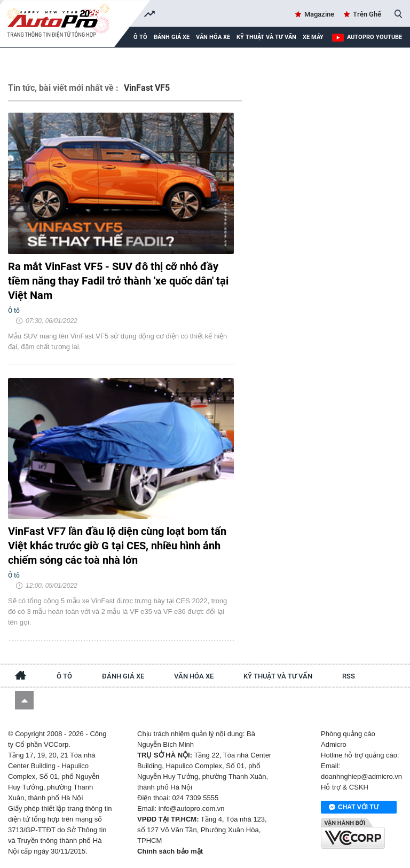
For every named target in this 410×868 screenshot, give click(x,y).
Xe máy (313, 37)
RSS (349, 676)
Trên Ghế (367, 14)
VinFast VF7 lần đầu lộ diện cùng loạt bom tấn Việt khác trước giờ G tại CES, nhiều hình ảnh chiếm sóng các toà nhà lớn (117, 546)
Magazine (319, 14)
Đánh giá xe (172, 37)
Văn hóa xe (213, 37)
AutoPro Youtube (374, 37)
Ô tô (64, 676)
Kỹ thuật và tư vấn (266, 37)
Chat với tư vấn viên (354, 808)
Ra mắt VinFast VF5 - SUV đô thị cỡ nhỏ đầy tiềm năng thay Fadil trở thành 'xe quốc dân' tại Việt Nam (118, 281)
